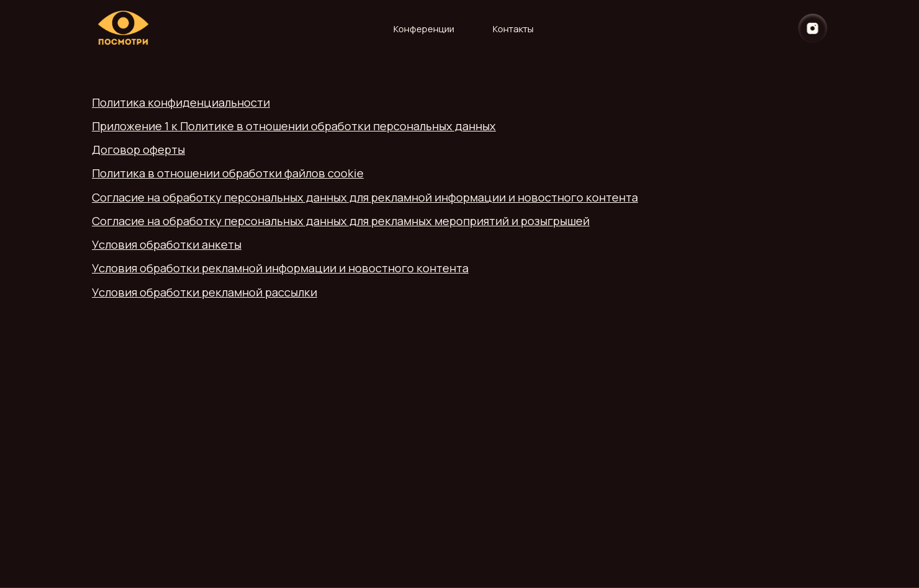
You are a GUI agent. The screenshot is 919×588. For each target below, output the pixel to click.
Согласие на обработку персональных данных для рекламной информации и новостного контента (365, 198)
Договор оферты (138, 150)
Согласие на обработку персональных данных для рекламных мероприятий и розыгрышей (341, 221)
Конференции (424, 29)
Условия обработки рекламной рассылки (204, 292)
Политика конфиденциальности (181, 103)
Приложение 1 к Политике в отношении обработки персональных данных (294, 126)
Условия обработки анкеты (167, 245)
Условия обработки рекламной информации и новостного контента (280, 268)
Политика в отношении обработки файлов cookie (228, 173)
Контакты (513, 29)
